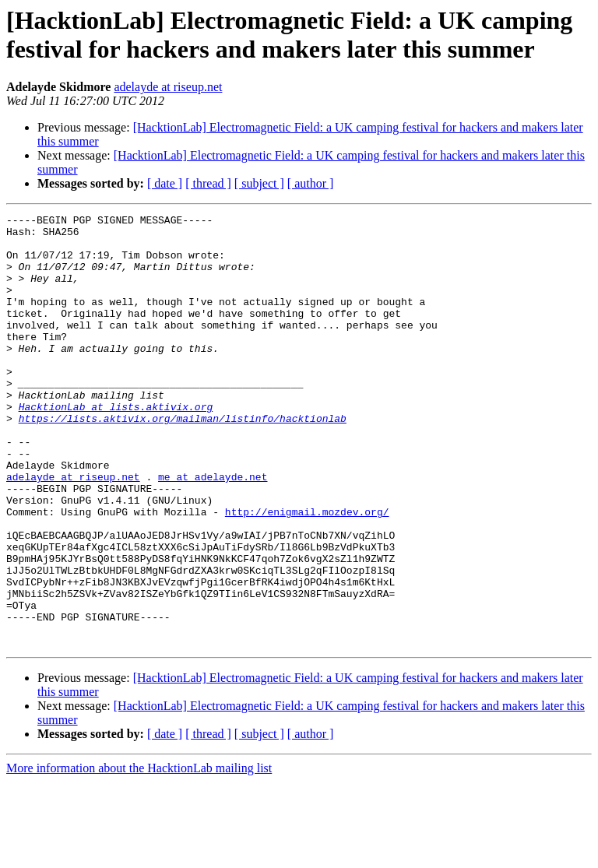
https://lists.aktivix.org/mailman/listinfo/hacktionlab (183, 460)
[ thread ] (208, 183)
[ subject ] (259, 183)
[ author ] (311, 183)
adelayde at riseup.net (168, 87)
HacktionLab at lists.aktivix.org (116, 446)
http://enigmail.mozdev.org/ (307, 572)
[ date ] (165, 183)
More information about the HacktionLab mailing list (139, 854)
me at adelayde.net (213, 530)
